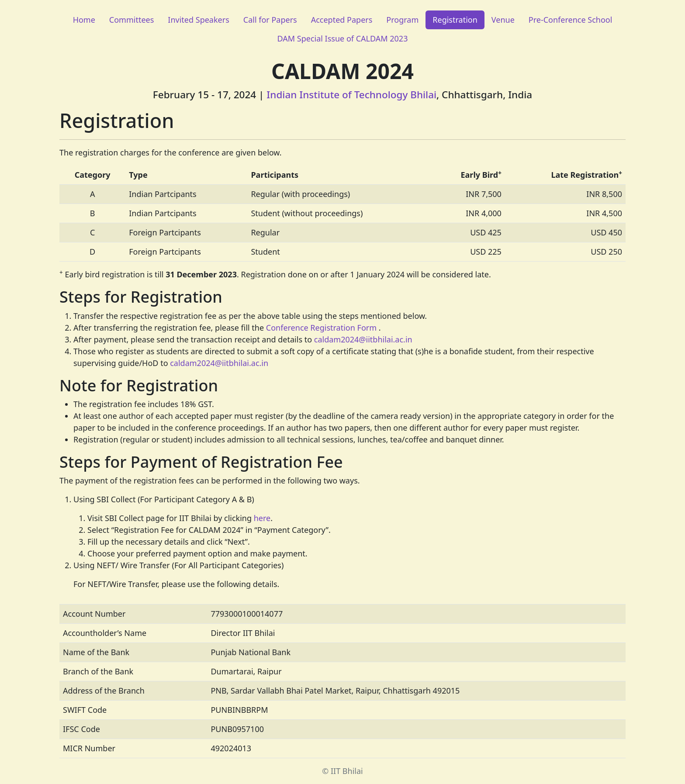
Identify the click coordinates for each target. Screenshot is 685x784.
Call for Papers (270, 20)
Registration (455, 20)
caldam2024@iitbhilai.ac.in (363, 339)
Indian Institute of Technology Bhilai (351, 95)
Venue (503, 20)
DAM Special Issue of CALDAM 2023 (343, 38)
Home (84, 20)
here (262, 518)
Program (402, 20)
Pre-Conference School (571, 20)
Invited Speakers (198, 20)
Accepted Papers (342, 20)
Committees (132, 20)
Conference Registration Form (321, 328)
